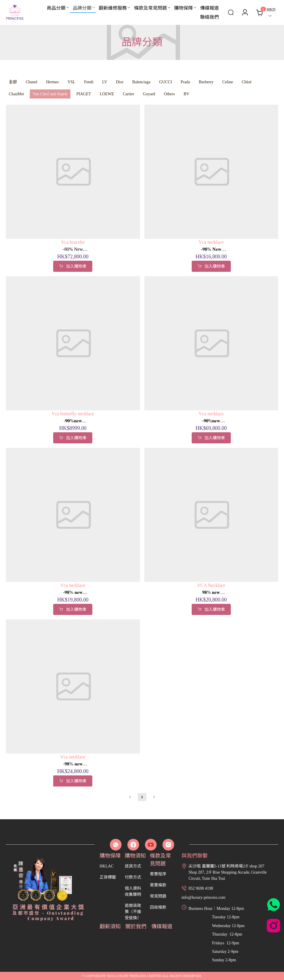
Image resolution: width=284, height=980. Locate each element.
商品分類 (56, 8)
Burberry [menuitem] (206, 82)
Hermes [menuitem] (53, 82)
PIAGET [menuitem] (84, 94)
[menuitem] (57, 8)
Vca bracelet (73, 242)
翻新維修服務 (113, 8)
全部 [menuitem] (13, 82)
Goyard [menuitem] (149, 94)
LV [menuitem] (105, 82)
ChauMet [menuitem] (16, 94)
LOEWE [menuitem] (107, 94)
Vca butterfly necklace (73, 414)
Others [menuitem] (169, 94)
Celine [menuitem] (228, 82)
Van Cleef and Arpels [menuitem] (50, 94)
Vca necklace (211, 242)
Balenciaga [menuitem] (141, 82)
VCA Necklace (211, 585)
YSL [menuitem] (71, 82)
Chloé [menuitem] (246, 82)
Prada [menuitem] (185, 82)
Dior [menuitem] (120, 82)
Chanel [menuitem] (32, 82)
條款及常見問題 (150, 8)
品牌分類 (82, 8)
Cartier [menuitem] (128, 94)
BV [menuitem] (186, 94)
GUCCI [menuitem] (166, 82)
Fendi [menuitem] (89, 82)
